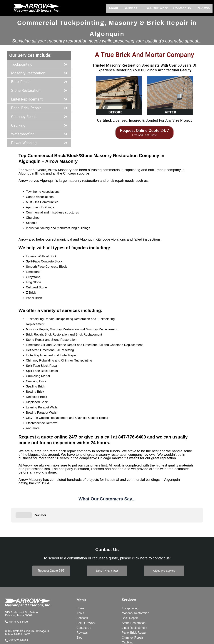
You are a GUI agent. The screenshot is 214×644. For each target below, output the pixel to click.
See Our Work (160, 8)
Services (136, 8)
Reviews (204, 8)
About (119, 8)
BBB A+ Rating (28, 618)
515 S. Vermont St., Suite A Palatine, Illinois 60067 (23, 583)
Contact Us (184, 8)
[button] (136, 8)
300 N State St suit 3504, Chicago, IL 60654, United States (27, 602)
